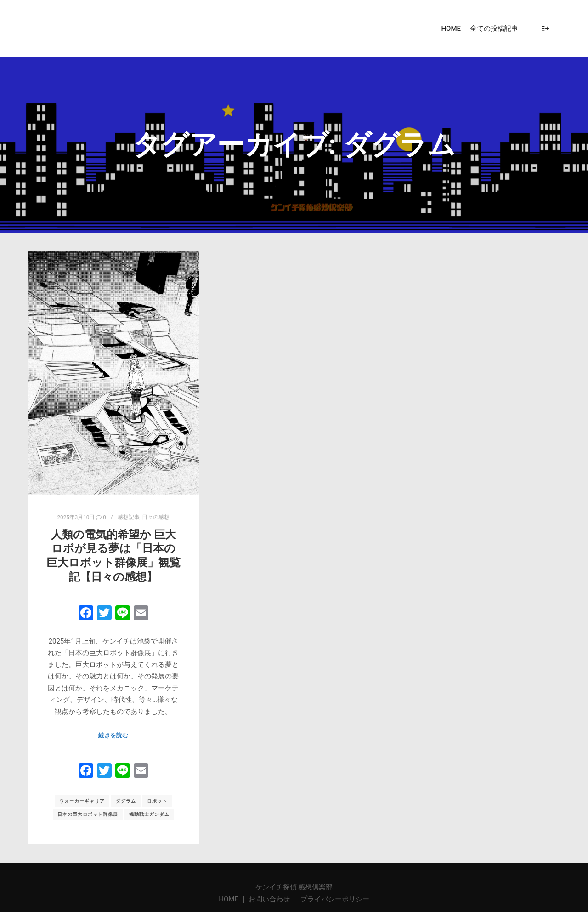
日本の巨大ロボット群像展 (88, 814)
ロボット (157, 801)
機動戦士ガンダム (149, 814)
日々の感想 (156, 517)
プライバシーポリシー (335, 899)
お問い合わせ (269, 899)
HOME (229, 899)
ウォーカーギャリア (82, 801)
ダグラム (126, 801)
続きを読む (113, 735)
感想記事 (129, 517)
